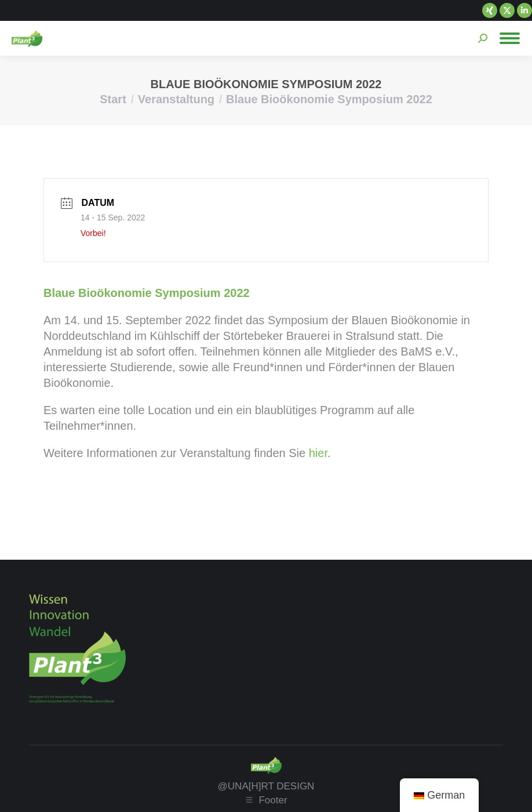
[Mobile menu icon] (510, 38)
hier (318, 453)
